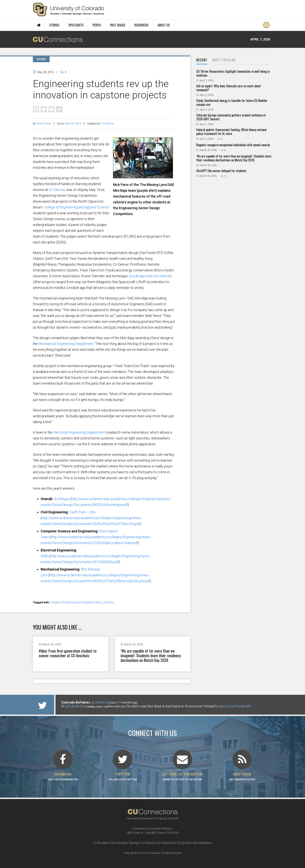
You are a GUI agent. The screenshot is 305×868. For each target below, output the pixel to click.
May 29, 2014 (73, 123)
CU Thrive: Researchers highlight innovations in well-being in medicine (233, 73)
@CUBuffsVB (74, 706)
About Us (164, 25)
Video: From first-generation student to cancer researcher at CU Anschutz (68, 653)
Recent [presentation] (202, 60)
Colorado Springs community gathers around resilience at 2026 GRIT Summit (231, 117)
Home (39, 25)
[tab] (202, 60)
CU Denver (108, 123)
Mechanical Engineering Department (66, 344)
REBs (45, 556)
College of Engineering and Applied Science (77, 207)
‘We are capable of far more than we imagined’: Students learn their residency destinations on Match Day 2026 (151, 655)
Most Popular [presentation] (224, 60)
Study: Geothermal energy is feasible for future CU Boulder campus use (232, 102)
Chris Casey (44, 123)
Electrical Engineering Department (79, 432)
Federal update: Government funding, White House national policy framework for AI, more (231, 132)
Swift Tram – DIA (82, 512)
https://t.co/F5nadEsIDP (235, 706)
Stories (54, 25)
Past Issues (118, 25)
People (97, 25)
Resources (141, 25)
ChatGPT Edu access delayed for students (221, 171)
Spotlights (76, 25)
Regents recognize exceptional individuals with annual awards (233, 145)
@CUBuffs (98, 702)
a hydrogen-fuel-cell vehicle (150, 276)
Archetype (62, 499)
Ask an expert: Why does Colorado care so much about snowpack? (229, 88)
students (109, 602)
